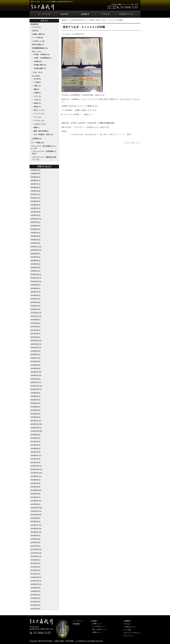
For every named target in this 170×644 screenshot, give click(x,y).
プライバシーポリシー (132, 633)
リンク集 (127, 630)
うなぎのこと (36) (38, 41)
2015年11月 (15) (36, 386)
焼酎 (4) (36, 127)
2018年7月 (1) (36, 292)
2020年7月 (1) (36, 222)
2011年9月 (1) (36, 560)
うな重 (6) (37, 82)
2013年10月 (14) (36, 473)
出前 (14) (35, 31)
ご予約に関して (79, 127)
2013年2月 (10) (36, 501)
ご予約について (128, 14)
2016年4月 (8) (36, 368)
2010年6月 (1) (36, 595)
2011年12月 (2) (36, 549)
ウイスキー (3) (39, 121)
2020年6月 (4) (36, 226)
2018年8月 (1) (36, 288)
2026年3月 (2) (36, 177)
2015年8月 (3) (36, 396)
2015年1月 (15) (36, 421)
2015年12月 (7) (36, 382)
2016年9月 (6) (36, 351)
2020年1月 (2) (36, 243)
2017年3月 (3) (36, 330)
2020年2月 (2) (36, 240)
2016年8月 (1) (36, 355)
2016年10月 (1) (36, 348)
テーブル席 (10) (38, 38)
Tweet (64, 131)
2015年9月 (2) (36, 393)
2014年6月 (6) (36, 445)
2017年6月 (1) (36, 323)
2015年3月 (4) (36, 414)
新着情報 (76, 624)
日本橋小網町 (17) (40, 68)
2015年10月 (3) (36, 389)
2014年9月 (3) (36, 435)
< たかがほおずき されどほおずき (83, 134)
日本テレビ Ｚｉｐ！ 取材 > (120, 134)
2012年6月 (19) (36, 529)
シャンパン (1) (39, 114)
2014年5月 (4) (36, 449)
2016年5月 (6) (36, 365)
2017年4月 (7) (36, 327)
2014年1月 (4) (36, 462)
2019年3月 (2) (36, 268)
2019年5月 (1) (36, 261)
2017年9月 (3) (36, 320)
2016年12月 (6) (36, 341)
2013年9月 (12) (36, 476)
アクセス (105, 14)
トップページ (42, 14)
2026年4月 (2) (36, 174)
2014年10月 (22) (36, 431)
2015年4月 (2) (36, 410)
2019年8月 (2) (36, 254)
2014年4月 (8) (36, 452)
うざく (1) (37, 96)
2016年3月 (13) (36, 372)
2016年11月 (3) (36, 344)
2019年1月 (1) (36, 271)
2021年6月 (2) (36, 208)
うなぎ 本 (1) (37, 72)
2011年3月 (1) (36, 567)
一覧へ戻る (103, 134)
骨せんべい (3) (39, 110)
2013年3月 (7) (36, 497)
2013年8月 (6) (36, 480)
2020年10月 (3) (36, 219)
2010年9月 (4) (36, 588)
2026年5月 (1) (36, 170)
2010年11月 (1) (36, 581)
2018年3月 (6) (36, 302)
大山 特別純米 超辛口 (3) (43, 134)
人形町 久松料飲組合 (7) (43, 58)
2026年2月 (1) (36, 180)
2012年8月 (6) (36, 522)
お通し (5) (37, 86)
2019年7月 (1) (36, 257)
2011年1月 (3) (36, 574)
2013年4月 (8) (36, 494)
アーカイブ (46, 166)
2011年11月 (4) (36, 553)
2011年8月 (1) (36, 563)
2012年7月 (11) (36, 525)
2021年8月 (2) (36, 205)
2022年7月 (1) (36, 198)
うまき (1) (37, 100)
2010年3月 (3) (36, 602)
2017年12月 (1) (36, 313)
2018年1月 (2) (36, 309)
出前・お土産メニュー (99, 629)
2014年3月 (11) (36, 456)
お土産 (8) (37, 79)
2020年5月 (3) (36, 229)
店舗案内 (85, 14)
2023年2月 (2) (36, 191)
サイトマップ (129, 636)
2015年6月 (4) (36, 403)
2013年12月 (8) (36, 466)
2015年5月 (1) (36, 407)
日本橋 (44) (38, 61)
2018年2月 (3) (36, 306)
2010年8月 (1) (36, 591)
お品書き (65, 14)
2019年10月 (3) (36, 250)
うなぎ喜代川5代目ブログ (78, 20)
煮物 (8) (36, 89)
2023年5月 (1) (36, 187)
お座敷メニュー (97, 624)
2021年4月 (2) (36, 212)
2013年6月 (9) (36, 487)
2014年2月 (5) (36, 459)
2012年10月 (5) (36, 515)
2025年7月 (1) (36, 184)
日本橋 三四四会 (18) (41, 54)
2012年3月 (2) (36, 539)
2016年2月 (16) (36, 375)
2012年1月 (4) (36, 546)
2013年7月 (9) (36, 483)
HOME (64, 20)
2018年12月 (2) (36, 275)
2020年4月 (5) (36, 233)
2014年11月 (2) (36, 428)
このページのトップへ (132, 143)
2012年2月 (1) (36, 542)
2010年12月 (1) (36, 577)
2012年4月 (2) (36, 536)
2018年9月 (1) (36, 285)
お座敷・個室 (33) (38, 34)
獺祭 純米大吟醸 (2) (41, 131)
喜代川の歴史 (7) (38, 45)
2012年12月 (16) (36, 508)
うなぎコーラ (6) (40, 124)
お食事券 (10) (37, 139)
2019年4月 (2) (36, 264)
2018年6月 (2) (36, 295)
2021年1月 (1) (36, 215)
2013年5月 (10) (36, 490)
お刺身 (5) (37, 93)
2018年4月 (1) (36, 299)
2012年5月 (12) (36, 532)
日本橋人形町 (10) (40, 65)
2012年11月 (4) (36, 511)
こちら (91, 114)
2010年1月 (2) (36, 609)
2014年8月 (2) (36, 438)
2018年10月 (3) (36, 281)
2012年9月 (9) (36, 518)
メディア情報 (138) (37, 143)
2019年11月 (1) (36, 247)
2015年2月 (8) (36, 417)
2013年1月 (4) (36, 504)
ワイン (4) (37, 117)
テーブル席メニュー (98, 627)
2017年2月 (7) (36, 334)
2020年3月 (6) (36, 236)
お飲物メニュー (97, 632)
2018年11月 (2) (36, 278)
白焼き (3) (37, 103)
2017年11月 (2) (36, 316)
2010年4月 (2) (36, 598)
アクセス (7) (36, 27)
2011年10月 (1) (36, 556)
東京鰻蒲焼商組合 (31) (40, 48)
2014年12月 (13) (36, 424)
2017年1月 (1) (36, 337)
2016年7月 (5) (36, 358)
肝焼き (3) (37, 107)
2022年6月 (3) (36, 201)
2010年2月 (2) (36, 605)
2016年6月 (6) (36, 361)
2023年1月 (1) (36, 194)
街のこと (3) (36, 52)
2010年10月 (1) (36, 584)
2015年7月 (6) (36, 400)
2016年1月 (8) (36, 379)
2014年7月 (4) (36, 442)
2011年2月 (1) (36, 570)
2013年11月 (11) (36, 469)
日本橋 (92, 20)
